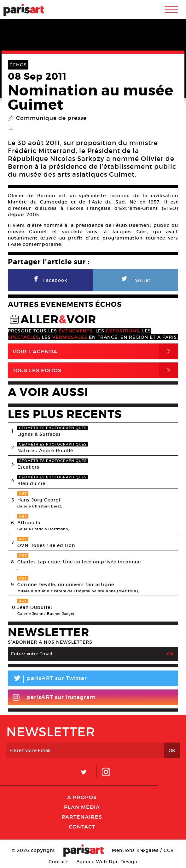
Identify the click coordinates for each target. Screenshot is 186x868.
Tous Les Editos (95, 370)
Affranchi (29, 523)
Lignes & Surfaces (39, 434)
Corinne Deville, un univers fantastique (66, 585)
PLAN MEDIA (82, 807)
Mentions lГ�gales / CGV (143, 850)
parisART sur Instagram (54, 697)
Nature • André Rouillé (45, 451)
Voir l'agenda (95, 351)
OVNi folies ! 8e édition (46, 545)
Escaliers (28, 467)
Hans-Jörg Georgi (39, 500)
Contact (82, 827)
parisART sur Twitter (47, 679)
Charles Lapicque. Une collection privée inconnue (79, 562)
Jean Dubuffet (35, 607)
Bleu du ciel (32, 483)
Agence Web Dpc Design (107, 862)
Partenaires (82, 817)
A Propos (82, 797)
